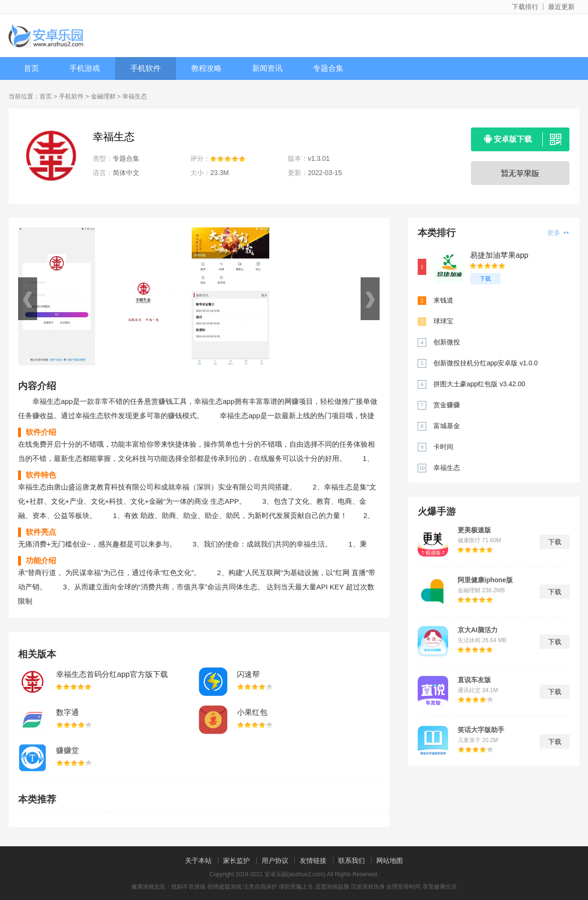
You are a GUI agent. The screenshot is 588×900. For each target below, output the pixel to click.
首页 (31, 68)
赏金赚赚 (447, 405)
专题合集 (328, 68)
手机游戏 (85, 68)
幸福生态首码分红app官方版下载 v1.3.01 (112, 675)
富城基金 (447, 426)
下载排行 (525, 7)
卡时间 (443, 447)
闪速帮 (248, 674)
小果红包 (252, 712)
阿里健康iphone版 (485, 580)
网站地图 (390, 861)
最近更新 (561, 7)
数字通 (68, 712)
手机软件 (146, 68)
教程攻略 (206, 68)
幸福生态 (447, 468)
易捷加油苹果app (499, 255)
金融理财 (103, 96)
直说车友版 (474, 680)
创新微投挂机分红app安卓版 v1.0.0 (485, 363)
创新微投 (447, 342)
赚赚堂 (68, 750)
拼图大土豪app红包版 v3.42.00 (479, 384)
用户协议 (275, 861)
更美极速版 (474, 530)
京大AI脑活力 (478, 630)
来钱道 (443, 300)
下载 (485, 279)
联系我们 (352, 861)
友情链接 (313, 861)
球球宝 (443, 321)
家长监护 (236, 861)
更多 (558, 233)
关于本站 (198, 861)
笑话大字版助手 (481, 730)
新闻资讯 (267, 68)
